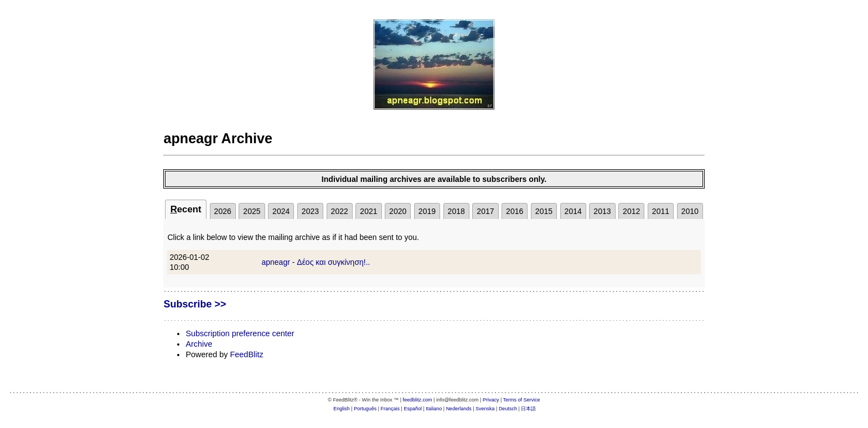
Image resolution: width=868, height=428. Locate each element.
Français (391, 409)
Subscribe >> (195, 304)
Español (413, 409)
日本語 (528, 409)
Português (365, 409)
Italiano (434, 409)
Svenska (485, 409)
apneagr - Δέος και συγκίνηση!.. (316, 262)
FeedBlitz (247, 354)
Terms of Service (522, 400)
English (342, 409)
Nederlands (459, 409)
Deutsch (508, 409)
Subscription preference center (240, 333)
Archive (199, 344)
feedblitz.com (418, 400)
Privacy (491, 400)
